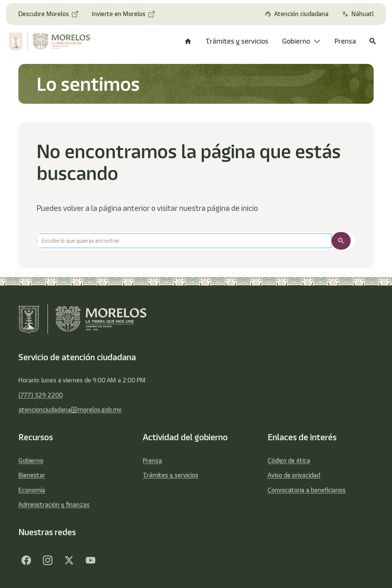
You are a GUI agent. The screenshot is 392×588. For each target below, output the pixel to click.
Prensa (152, 461)
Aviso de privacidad (294, 475)
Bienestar (32, 475)
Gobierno (31, 461)
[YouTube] (90, 560)
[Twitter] (69, 560)
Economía (32, 490)
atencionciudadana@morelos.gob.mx (70, 410)
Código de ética (289, 461)
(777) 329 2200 (41, 395)
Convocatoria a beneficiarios (307, 490)
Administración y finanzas (54, 505)
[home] (51, 41)
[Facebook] (26, 560)
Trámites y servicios (171, 475)
